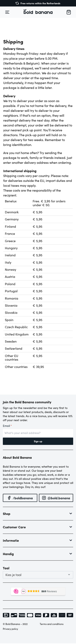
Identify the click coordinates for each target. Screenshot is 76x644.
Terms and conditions (52, 624)
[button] (38, 12)
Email (7, 426)
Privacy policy (10, 629)
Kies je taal (13, 575)
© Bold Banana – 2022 (15, 624)
